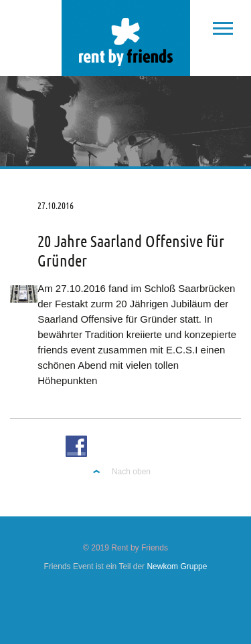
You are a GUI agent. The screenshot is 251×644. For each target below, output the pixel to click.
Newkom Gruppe (177, 567)
